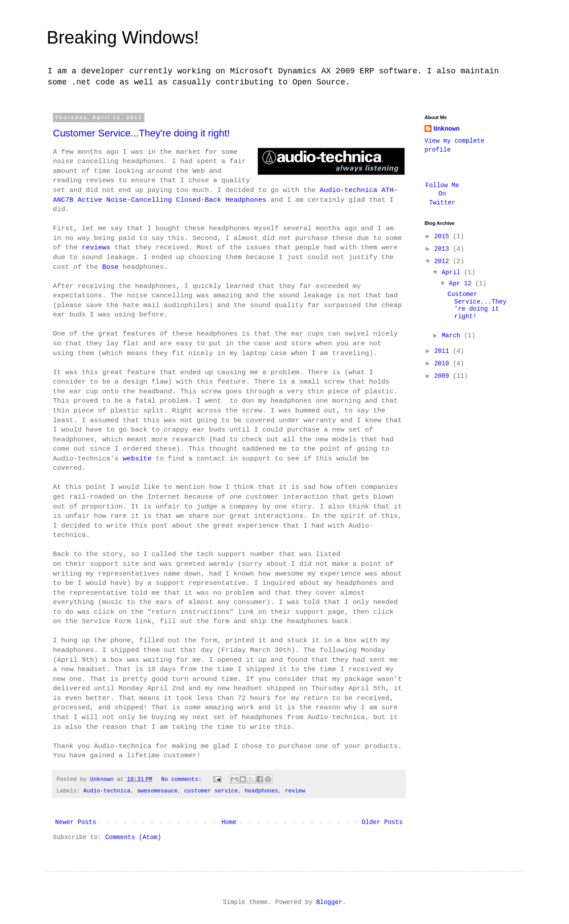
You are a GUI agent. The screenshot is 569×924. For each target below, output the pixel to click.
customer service (211, 791)
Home (229, 822)
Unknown (447, 129)
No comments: (183, 780)
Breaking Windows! (123, 37)
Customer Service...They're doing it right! (141, 133)
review (295, 791)
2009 (444, 376)
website (137, 459)
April (453, 272)
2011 (444, 351)
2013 (444, 249)
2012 (444, 261)
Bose (110, 267)
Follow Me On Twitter (442, 194)
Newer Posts (76, 822)
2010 (444, 364)
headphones (261, 791)
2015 (444, 236)
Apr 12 (462, 284)
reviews (96, 248)
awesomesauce (157, 791)
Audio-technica (107, 791)
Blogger (329, 902)
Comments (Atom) (133, 837)
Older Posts (382, 822)
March (453, 336)
